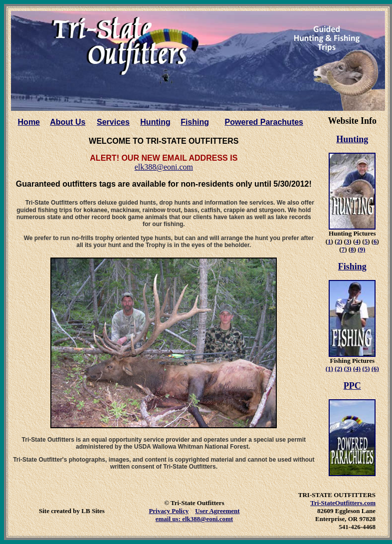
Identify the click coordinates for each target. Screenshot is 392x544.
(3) (348, 369)
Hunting (155, 122)
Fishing (195, 122)
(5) (366, 369)
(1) (329, 369)
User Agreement (217, 511)
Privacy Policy (169, 511)
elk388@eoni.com (164, 167)
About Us (68, 122)
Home (29, 122)
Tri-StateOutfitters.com (343, 503)
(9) (361, 249)
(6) (375, 369)
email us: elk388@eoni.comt (194, 519)
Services (113, 122)
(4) (357, 369)
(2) (338, 369)
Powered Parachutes (264, 122)
